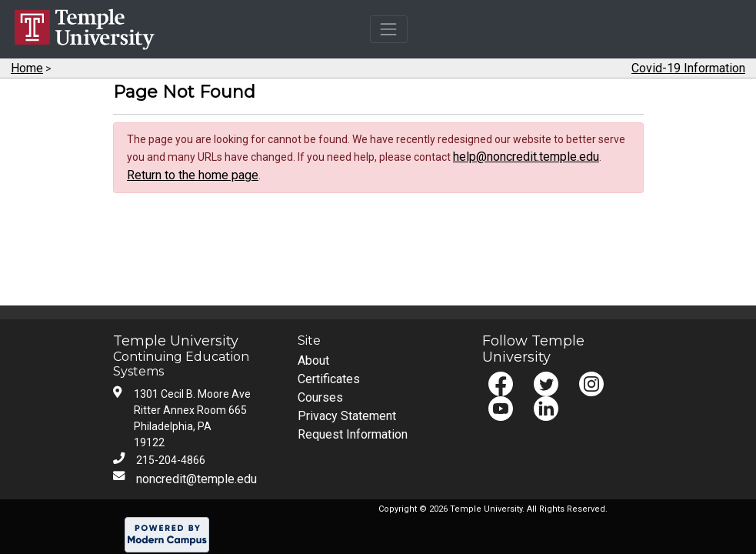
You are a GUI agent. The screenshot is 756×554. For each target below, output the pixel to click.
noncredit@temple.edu (196, 479)
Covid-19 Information (688, 68)
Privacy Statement (347, 416)
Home (27, 68)
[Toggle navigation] (389, 29)
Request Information (353, 434)
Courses (320, 397)
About (313, 360)
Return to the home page (193, 175)
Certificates (329, 379)
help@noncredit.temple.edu (526, 157)
